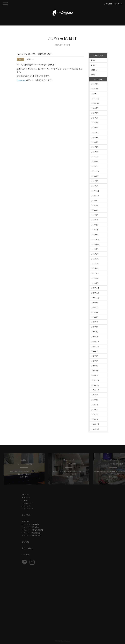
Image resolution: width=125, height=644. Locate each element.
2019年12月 (95, 288)
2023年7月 (94, 152)
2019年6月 (94, 312)
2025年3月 (94, 113)
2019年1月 (94, 337)
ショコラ (27, 506)
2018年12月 (95, 341)
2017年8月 (94, 400)
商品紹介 (25, 494)
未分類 (93, 75)
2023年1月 (94, 166)
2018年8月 (94, 356)
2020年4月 (95, 273)
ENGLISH (108, 4)
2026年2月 (94, 89)
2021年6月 (94, 210)
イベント (94, 65)
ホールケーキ (28, 509)
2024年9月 (94, 123)
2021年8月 (94, 205)
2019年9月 (94, 303)
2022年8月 (94, 176)
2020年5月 (95, 269)
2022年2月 (94, 181)
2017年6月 (94, 405)
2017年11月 (95, 385)
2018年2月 (94, 371)
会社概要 (25, 542)
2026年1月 (94, 94)
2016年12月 (95, 424)
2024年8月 (94, 128)
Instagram (21, 80)
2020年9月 (95, 249)
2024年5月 (94, 132)
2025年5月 (94, 108)
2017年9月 (94, 395)
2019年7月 (94, 307)
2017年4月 (94, 410)
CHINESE (118, 4)
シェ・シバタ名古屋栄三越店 (34, 530)
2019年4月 (94, 322)
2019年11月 (95, 293)
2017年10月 (95, 390)
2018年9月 (94, 351)
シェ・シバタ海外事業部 (32, 536)
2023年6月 (94, 157)
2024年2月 (94, 147)
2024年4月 (94, 137)
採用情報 (25, 555)
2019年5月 (94, 317)
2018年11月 (95, 346)
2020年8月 (95, 254)
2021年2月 (94, 225)
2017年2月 (94, 414)
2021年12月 (95, 191)
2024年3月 (94, 142)
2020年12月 (95, 234)
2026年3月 (94, 84)
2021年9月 (94, 200)
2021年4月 (94, 220)
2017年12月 (95, 380)
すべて (93, 60)
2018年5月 (94, 361)
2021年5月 (94, 215)
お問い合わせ (27, 548)
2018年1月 (94, 375)
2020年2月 (95, 278)
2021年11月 (95, 196)
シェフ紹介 (26, 515)
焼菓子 (26, 500)
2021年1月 (94, 230)
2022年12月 (95, 171)
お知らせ (21, 59)
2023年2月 (94, 162)
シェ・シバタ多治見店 (31, 524)
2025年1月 (94, 118)
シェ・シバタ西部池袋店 (32, 533)
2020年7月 (95, 259)
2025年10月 (95, 103)
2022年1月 (94, 186)
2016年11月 (95, 429)
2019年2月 (94, 332)
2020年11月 (95, 239)
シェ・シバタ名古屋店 (31, 527)
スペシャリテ (28, 503)
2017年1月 (94, 419)
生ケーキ (27, 497)
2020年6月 (95, 264)
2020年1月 (94, 283)
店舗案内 (25, 521)
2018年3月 (94, 366)
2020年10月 (95, 244)
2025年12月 (95, 98)
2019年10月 (95, 298)
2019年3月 (94, 327)
